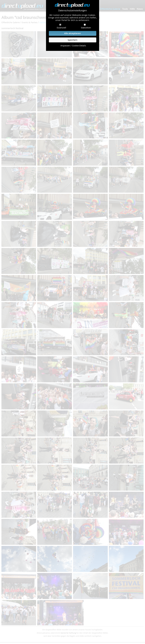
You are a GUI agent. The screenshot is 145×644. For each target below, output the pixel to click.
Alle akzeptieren (72, 33)
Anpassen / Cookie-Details (73, 46)
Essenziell (61, 28)
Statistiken (86, 28)
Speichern (72, 40)
